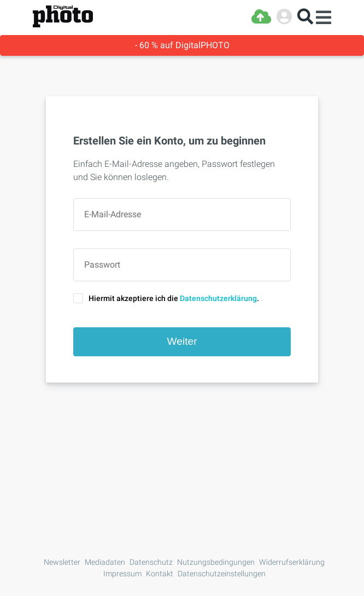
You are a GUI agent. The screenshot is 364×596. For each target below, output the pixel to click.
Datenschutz (151, 562)
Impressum (122, 574)
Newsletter (62, 562)
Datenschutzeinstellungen (222, 574)
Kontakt (160, 574)
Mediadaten (105, 562)
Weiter (182, 341)
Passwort (102, 265)
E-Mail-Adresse (113, 215)
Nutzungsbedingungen (216, 562)
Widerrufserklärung (292, 562)
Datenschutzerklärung (218, 298)
